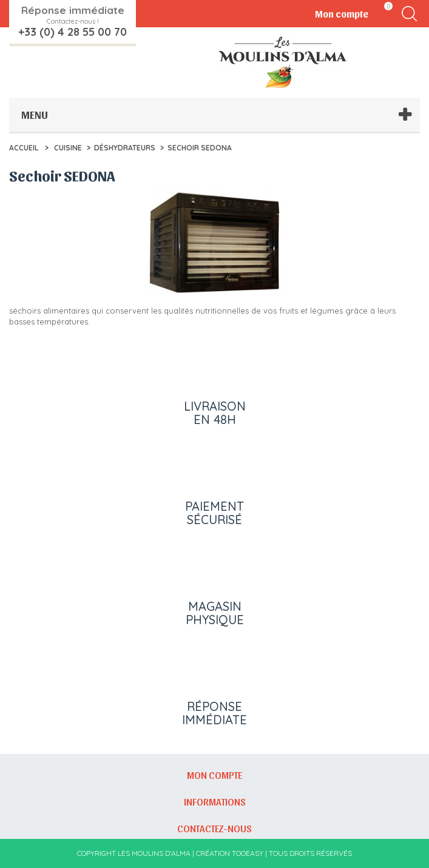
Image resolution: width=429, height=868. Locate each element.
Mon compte (214, 775)
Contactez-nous (214, 828)
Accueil (24, 148)
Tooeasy (248, 853)
